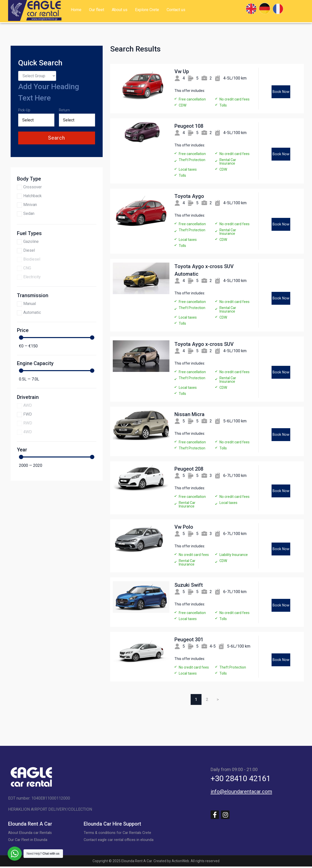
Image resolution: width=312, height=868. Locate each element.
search (57, 138)
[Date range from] (36, 120)
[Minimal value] (57, 337)
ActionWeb (180, 862)
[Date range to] (77, 120)
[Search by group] (37, 76)
